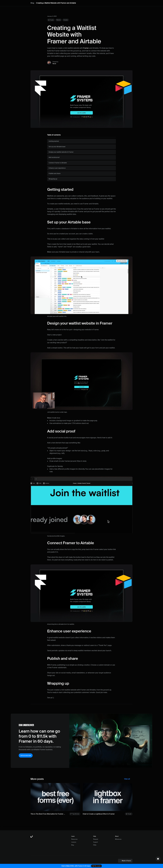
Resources (74, 839)
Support (96, 842)
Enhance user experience (69, 631)
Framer (86, 48)
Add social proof (61, 431)
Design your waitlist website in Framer (80, 323)
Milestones (118, 839)
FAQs (95, 845)
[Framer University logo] (32, 837)
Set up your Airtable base (69, 222)
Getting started (60, 189)
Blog (32, 3)
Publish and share (63, 659)
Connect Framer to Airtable (71, 543)
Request (96, 839)
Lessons (74, 842)
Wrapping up (58, 683)
